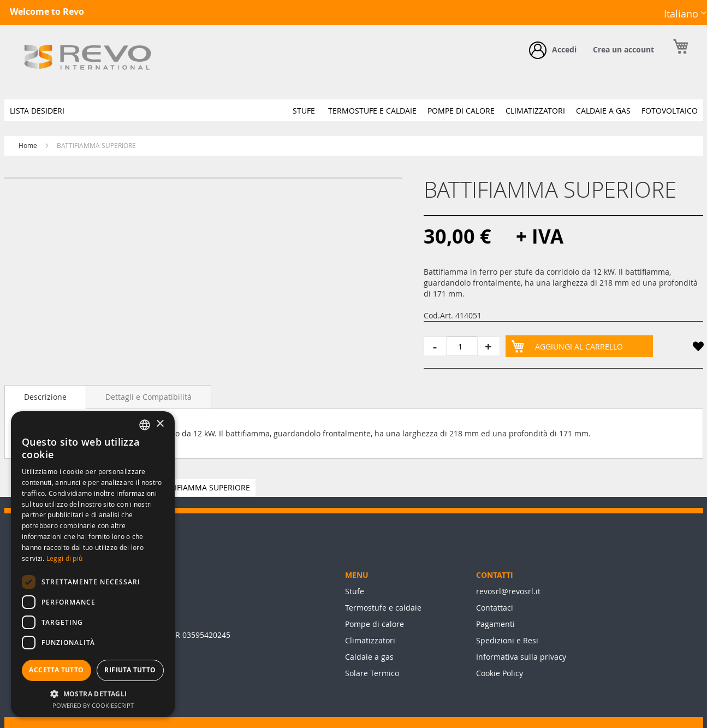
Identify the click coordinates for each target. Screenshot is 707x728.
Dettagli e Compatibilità (148, 397)
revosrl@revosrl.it (508, 591)
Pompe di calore (375, 624)
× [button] (160, 424)
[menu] (354, 110)
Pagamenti (495, 624)
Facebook (629, 22)
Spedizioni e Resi (507, 640)
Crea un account (623, 49)
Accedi (564, 49)
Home (28, 145)
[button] (685, 14)
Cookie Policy (500, 673)
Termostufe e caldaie (383, 608)
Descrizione (45, 397)
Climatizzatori (370, 640)
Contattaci (495, 608)
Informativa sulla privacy (521, 657)
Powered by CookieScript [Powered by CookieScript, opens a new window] (93, 705)
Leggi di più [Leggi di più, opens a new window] (65, 558)
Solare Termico (372, 673)
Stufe (355, 591)
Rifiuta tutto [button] (130, 670)
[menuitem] (37, 111)
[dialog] (93, 564)
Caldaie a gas (369, 657)
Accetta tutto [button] (56, 670)
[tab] (45, 397)
